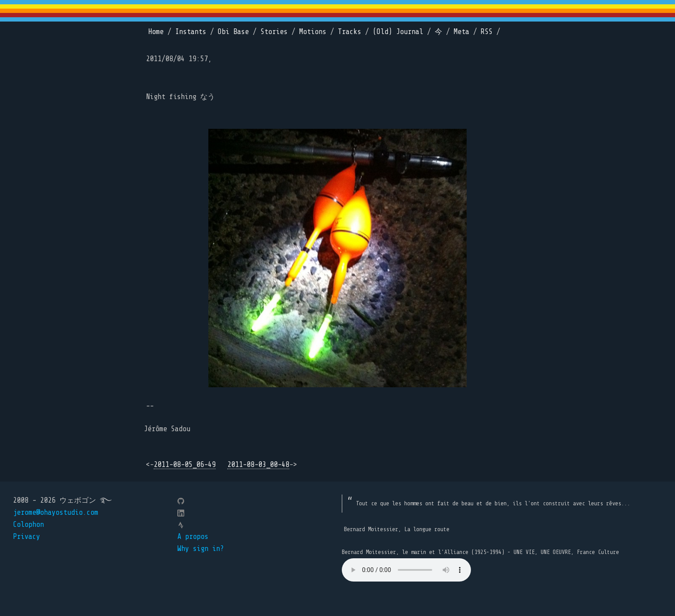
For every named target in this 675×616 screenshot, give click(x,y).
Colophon (28, 524)
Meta (461, 32)
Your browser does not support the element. (406, 570)
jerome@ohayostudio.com (56, 512)
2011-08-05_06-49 (185, 465)
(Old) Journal (398, 32)
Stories (274, 32)
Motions (313, 32)
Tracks (350, 32)
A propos (193, 537)
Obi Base (233, 32)
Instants (191, 32)
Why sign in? (201, 549)
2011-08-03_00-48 (258, 465)
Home (156, 32)
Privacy (26, 537)
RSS (487, 32)
